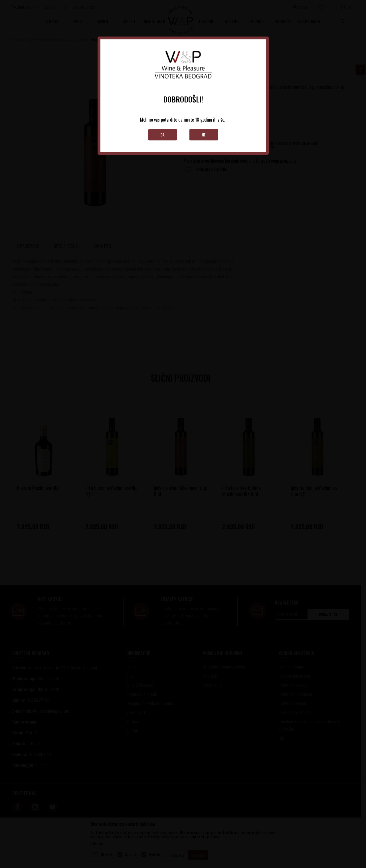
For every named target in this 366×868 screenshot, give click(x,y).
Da (162, 135)
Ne (204, 135)
